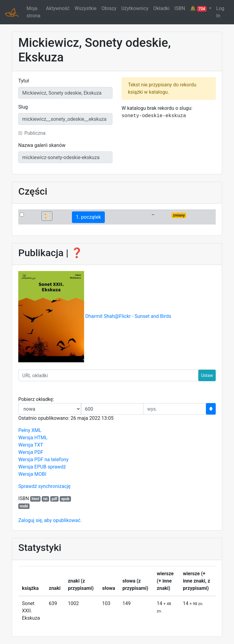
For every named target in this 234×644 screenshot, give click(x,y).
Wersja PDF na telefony (43, 460)
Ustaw (207, 375)
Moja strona (33, 12)
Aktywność (58, 8)
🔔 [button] (199, 9)
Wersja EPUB (32, 467)
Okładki (161, 8)
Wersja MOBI (32, 474)
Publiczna (35, 133)
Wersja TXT (31, 445)
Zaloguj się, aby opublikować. (50, 520)
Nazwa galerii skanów (42, 145)
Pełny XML (30, 430)
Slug (23, 107)
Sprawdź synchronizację (44, 486)
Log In (220, 12)
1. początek (88, 217)
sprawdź (57, 467)
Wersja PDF (31, 452)
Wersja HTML (33, 438)
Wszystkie (86, 8)
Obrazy (109, 8)
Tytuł (24, 81)
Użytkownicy (135, 8)
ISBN (180, 8)
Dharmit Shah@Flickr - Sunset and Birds (128, 317)
